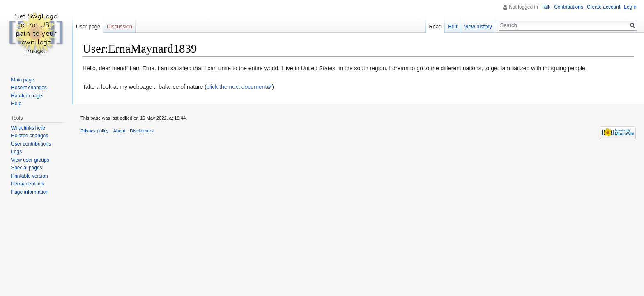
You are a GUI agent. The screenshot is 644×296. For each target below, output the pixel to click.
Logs (16, 152)
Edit (453, 27)
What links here (28, 128)
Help (16, 104)
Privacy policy (94, 131)
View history (478, 27)
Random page (26, 96)
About (119, 131)
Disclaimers (142, 131)
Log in (631, 7)
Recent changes (29, 88)
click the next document (237, 87)
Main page (23, 80)
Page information (30, 192)
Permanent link (28, 184)
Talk (546, 7)
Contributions (569, 7)
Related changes (30, 136)
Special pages (26, 168)
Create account (604, 7)
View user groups (30, 160)
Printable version (29, 176)
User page (88, 27)
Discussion (120, 27)
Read (436, 27)
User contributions (31, 144)
